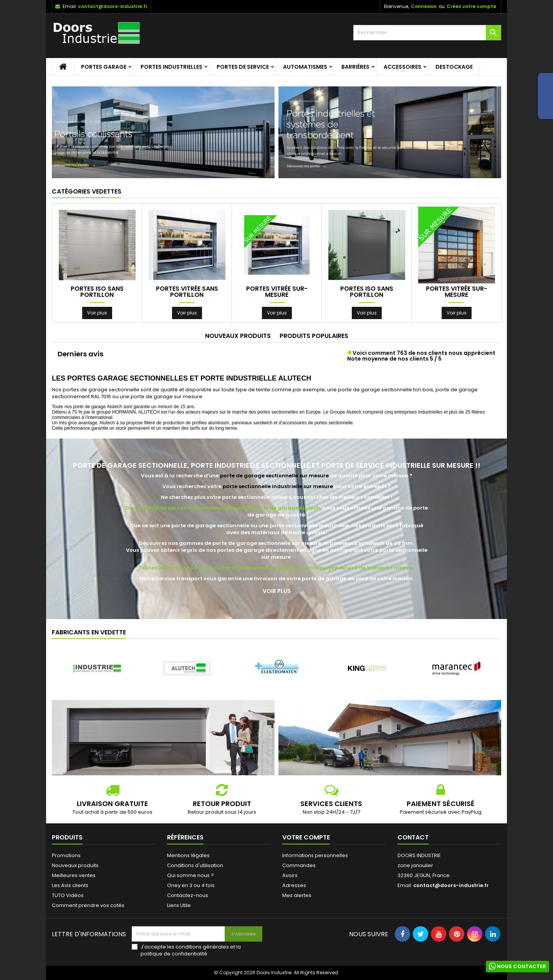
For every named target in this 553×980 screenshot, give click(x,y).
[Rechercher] (427, 33)
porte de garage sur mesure (166, 396)
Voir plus (97, 313)
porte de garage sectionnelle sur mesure (274, 476)
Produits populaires (314, 336)
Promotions (66, 855)
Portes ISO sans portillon (97, 292)
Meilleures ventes (74, 875)
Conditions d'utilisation (195, 865)
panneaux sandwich (252, 423)
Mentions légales (188, 855)
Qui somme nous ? (190, 875)
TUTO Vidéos (68, 895)
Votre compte (306, 837)
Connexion (424, 6)
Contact (413, 837)
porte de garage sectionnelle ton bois (386, 390)
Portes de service (243, 67)
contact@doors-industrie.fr (113, 6)
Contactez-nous (188, 895)
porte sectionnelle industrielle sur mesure (278, 486)
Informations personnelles (315, 855)
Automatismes (305, 67)
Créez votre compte (471, 6)
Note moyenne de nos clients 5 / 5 (394, 359)
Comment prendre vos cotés (88, 905)
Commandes (299, 865)
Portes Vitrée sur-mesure (277, 292)
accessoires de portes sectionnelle (317, 423)
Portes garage (104, 67)
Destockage (454, 67)
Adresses (294, 885)
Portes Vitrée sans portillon (187, 292)
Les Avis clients (70, 885)
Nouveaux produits (238, 336)
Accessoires (402, 67)
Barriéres (355, 67)
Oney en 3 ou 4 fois (191, 885)
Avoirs (290, 875)
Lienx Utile (179, 905)
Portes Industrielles (171, 67)
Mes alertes (297, 895)
